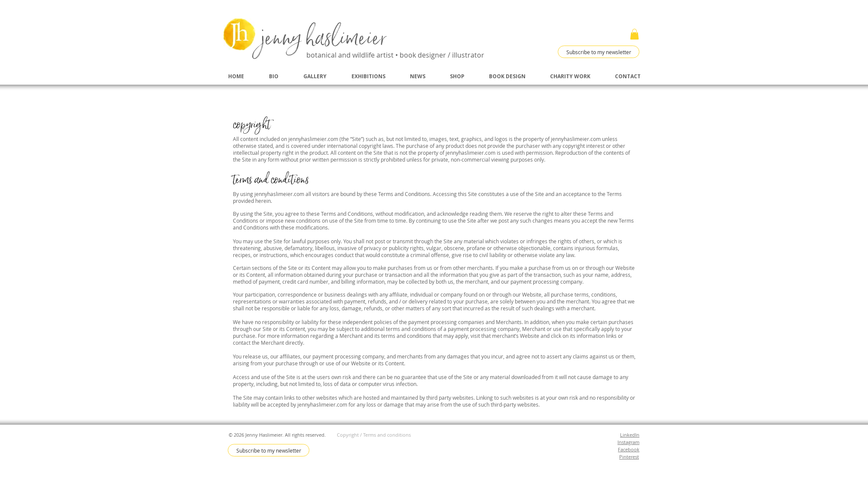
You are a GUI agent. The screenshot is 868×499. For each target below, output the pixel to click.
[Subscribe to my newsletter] (599, 52)
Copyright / (350, 435)
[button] (634, 34)
